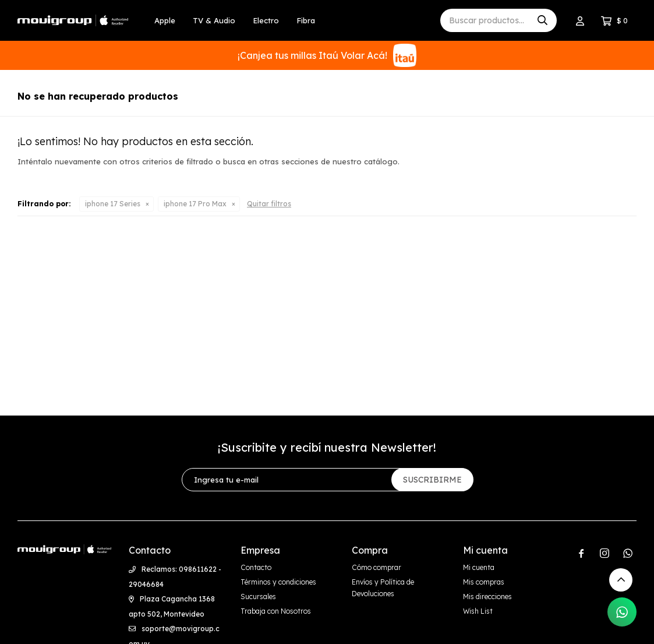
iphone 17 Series (113, 204)
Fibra (306, 20)
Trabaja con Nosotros (276, 611)
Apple (165, 20)
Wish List (478, 611)
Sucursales (258, 597)
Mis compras (484, 582)
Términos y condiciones (278, 582)
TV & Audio (214, 20)
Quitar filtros (269, 204)
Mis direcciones (487, 597)
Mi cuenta (479, 567)
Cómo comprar (377, 567)
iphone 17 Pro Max (195, 204)
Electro (266, 20)
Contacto (256, 567)
